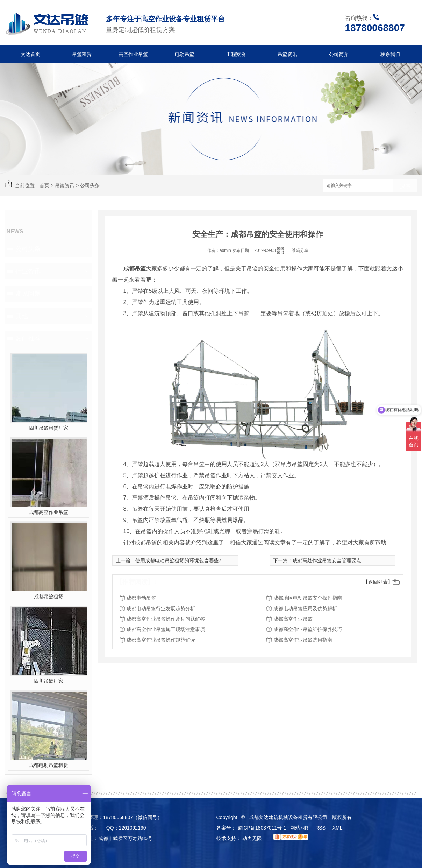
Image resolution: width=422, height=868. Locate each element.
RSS (321, 828)
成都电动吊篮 (141, 598)
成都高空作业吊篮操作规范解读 (161, 640)
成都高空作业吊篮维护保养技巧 (308, 629)
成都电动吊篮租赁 (49, 765)
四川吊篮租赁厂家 (49, 428)
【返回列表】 (378, 582)
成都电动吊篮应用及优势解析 (305, 608)
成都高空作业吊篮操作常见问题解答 (166, 619)
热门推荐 (28, 338)
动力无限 (252, 838)
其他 (22, 316)
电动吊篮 (185, 54)
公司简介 (339, 54)
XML (338, 828)
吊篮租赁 (82, 54)
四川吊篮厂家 (49, 681)
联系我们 (390, 54)
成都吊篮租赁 (49, 597)
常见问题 (28, 294)
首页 (44, 185)
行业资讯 (28, 271)
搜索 (405, 186)
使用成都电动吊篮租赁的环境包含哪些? (178, 560)
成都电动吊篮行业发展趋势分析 (161, 608)
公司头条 (90, 185)
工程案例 (236, 54)
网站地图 (300, 828)
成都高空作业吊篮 (49, 512)
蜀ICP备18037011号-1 (262, 828)
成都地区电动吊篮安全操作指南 (308, 598)
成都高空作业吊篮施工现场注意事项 (166, 629)
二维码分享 (298, 250)
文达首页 (30, 54)
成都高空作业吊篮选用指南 (303, 640)
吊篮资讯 (287, 54)
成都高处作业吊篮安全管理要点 (327, 560)
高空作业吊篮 (133, 54)
